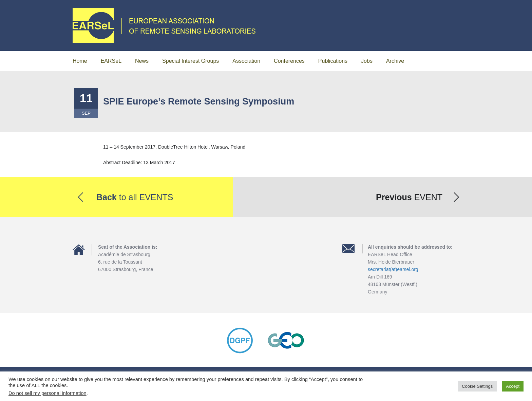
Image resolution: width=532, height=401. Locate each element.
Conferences (289, 61)
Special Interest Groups (191, 61)
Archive (395, 61)
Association (246, 61)
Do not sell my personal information (47, 393)
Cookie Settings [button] (477, 386)
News (142, 61)
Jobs (367, 61)
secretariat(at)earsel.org (393, 269)
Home (80, 61)
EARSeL (111, 61)
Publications (333, 61)
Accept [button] (513, 386)
